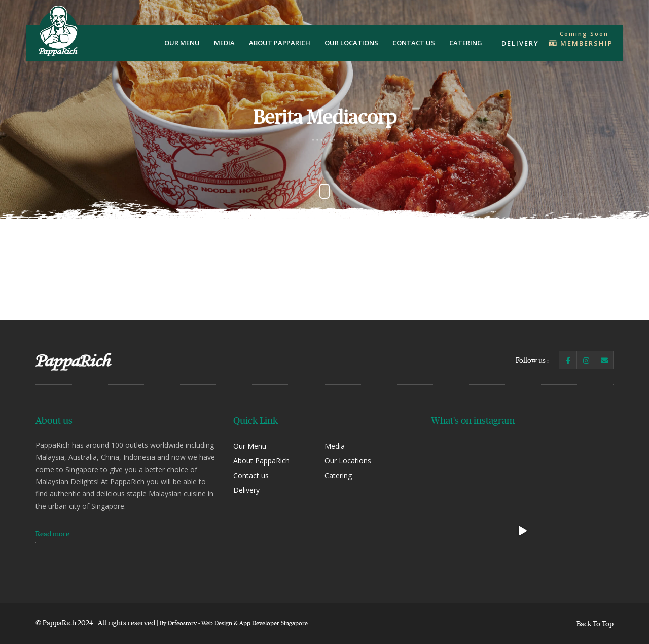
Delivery (520, 43)
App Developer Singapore (274, 623)
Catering (466, 43)
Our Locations (351, 43)
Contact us (414, 43)
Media (224, 43)
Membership (581, 43)
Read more (52, 534)
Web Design (217, 623)
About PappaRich (280, 43)
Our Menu (182, 43)
